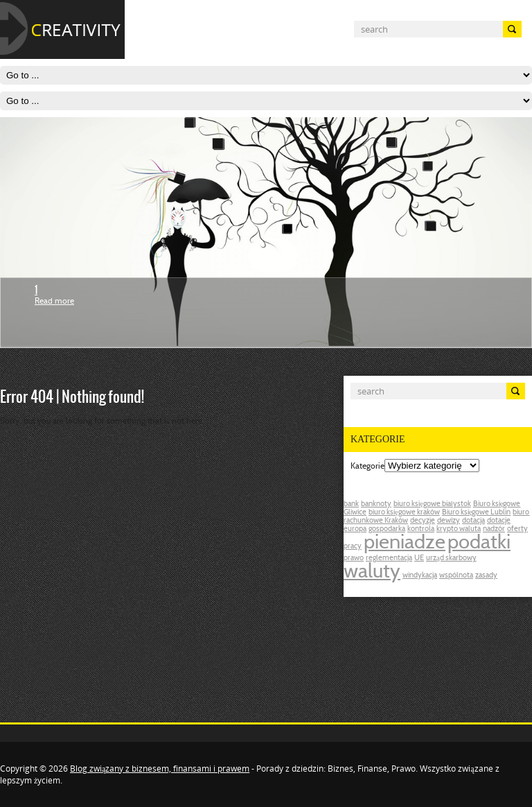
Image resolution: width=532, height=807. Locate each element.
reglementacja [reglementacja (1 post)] (389, 558)
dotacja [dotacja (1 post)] (473, 521)
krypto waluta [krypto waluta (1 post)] (459, 529)
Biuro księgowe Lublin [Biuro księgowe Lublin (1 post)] (477, 513)
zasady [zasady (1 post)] (486, 576)
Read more (54, 302)
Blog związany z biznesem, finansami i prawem (160, 769)
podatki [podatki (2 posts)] (479, 544)
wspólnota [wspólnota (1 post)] (456, 576)
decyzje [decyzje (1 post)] (423, 521)
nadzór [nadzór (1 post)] (494, 529)
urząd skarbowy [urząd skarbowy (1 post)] (451, 558)
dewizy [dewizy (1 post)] (449, 521)
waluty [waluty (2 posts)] (372, 573)
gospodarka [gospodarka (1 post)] (387, 529)
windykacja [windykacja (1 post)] (420, 576)
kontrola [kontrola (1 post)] (421, 529)
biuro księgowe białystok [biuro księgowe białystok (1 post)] (432, 504)
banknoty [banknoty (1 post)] (376, 504)
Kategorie (367, 467)
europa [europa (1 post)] (355, 529)
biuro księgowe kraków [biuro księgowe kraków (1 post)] (404, 513)
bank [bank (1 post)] (351, 504)
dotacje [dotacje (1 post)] (499, 521)
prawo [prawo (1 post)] (354, 558)
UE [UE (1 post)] (419, 558)
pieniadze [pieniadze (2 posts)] (405, 544)
